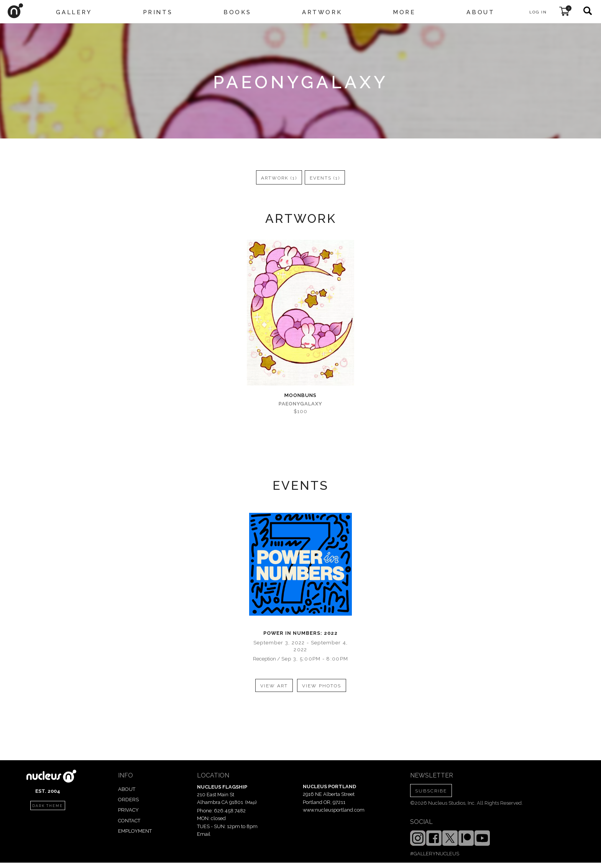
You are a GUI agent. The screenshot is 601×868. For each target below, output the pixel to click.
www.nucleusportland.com (334, 810)
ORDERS (128, 800)
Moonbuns (300, 395)
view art (274, 686)
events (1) (325, 178)
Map (251, 802)
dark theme (48, 806)
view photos (322, 686)
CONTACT (129, 821)
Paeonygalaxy (300, 404)
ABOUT (127, 789)
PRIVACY (128, 810)
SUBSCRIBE (431, 791)
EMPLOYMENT (135, 831)
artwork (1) (279, 178)
